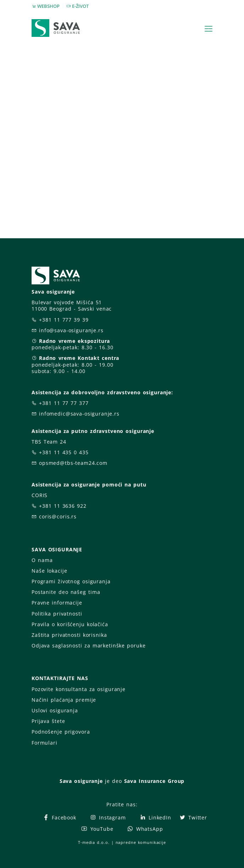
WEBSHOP (48, 6)
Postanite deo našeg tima (66, 592)
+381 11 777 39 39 (64, 320)
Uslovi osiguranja (55, 710)
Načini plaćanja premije (64, 700)
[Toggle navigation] (209, 29)
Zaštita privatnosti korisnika (69, 635)
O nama (42, 560)
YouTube (97, 829)
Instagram (108, 817)
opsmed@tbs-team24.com (73, 463)
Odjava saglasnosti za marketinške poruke (88, 646)
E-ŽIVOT (80, 6)
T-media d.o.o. (94, 842)
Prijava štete (48, 721)
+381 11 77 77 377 (64, 403)
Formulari (45, 743)
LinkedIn (155, 817)
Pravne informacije (57, 603)
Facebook (59, 817)
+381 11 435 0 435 (64, 452)
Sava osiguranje (81, 781)
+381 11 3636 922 (63, 506)
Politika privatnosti (57, 614)
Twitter (193, 817)
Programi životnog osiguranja (71, 581)
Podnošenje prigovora (61, 732)
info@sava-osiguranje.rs (71, 330)
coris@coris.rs (58, 516)
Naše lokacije (49, 571)
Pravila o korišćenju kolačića (70, 624)
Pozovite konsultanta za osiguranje (79, 689)
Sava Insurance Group (154, 781)
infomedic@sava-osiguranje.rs (79, 414)
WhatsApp (145, 829)
